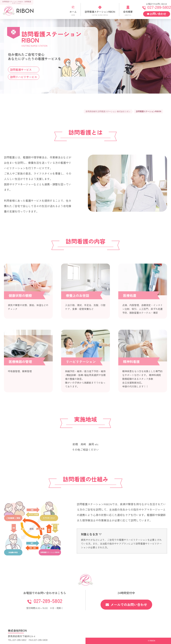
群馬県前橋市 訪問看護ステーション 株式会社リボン (108, 111)
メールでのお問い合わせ (126, 605)
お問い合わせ (157, 14)
